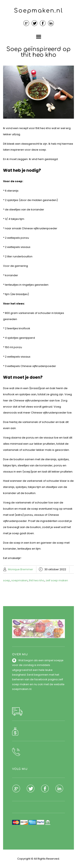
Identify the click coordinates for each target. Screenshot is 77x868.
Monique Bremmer (21, 569)
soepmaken (20, 580)
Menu (39, 37)
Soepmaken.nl (38, 11)
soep (7, 580)
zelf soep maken (57, 580)
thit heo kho (37, 580)
